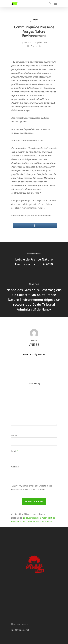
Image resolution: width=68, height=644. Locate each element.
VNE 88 (27, 42)
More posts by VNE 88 (34, 354)
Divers (35, 20)
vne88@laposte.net (20, 630)
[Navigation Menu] (55, 3)
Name (15, 435)
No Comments (34, 46)
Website (15, 467)
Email (15, 451)
